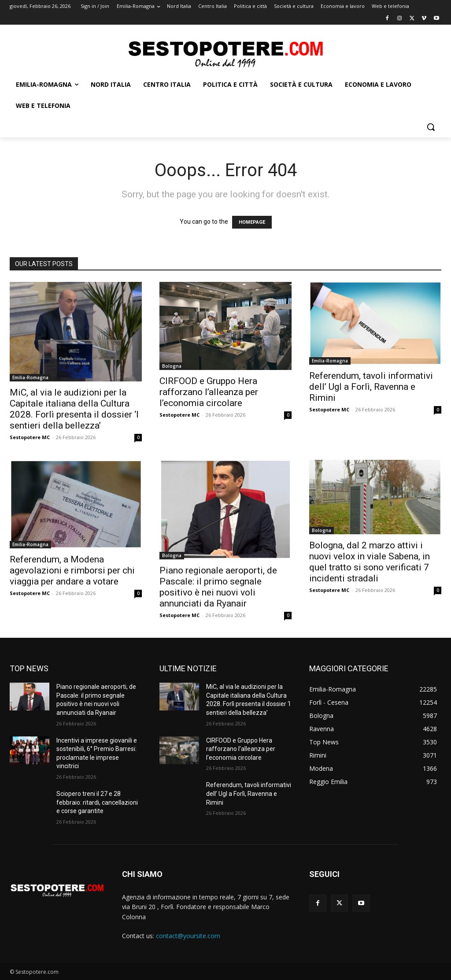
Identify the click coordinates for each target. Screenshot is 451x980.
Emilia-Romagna (30, 377)
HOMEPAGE (252, 222)
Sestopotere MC (30, 437)
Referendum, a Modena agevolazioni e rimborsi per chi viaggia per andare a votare (72, 570)
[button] (431, 127)
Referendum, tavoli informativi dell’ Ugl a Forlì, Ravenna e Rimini (371, 387)
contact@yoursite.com (188, 936)
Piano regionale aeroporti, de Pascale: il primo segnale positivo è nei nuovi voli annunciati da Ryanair (218, 587)
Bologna (172, 366)
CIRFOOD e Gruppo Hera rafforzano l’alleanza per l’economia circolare (209, 392)
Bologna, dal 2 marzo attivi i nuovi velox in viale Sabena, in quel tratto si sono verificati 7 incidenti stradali (370, 562)
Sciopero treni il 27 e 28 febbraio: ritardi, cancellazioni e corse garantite (97, 802)
